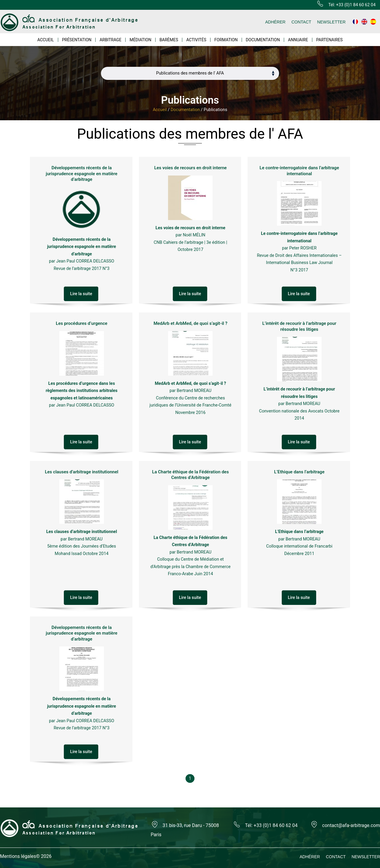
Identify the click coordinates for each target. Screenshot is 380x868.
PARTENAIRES (329, 40)
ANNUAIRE (298, 40)
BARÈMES (169, 40)
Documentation (185, 110)
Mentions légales (18, 856)
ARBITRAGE (110, 40)
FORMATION (226, 40)
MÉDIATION (140, 40)
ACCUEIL (46, 40)
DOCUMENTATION (263, 40)
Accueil (160, 110)
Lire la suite (81, 294)
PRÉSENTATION (77, 40)
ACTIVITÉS (196, 40)
